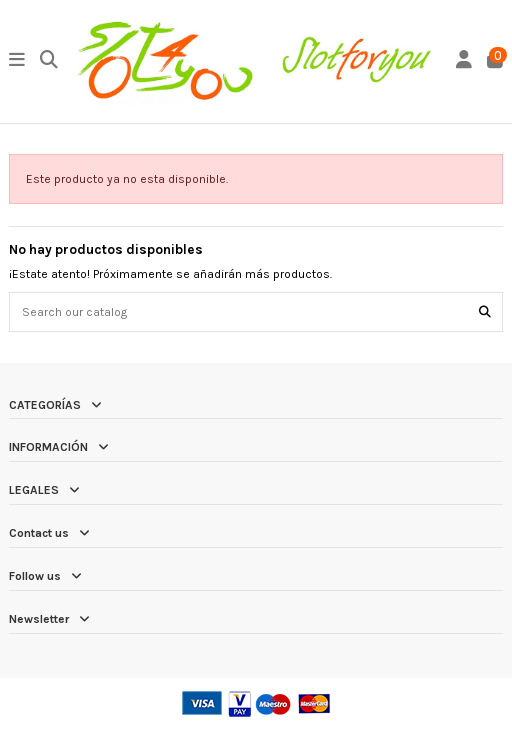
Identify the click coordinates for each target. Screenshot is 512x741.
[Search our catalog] (485, 311)
